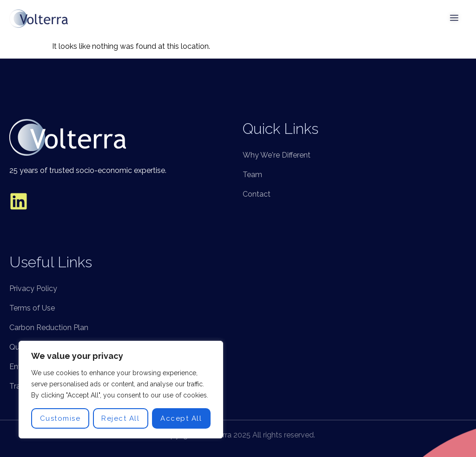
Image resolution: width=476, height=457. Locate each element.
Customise (60, 418)
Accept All (181, 418)
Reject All (120, 418)
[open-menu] (455, 19)
